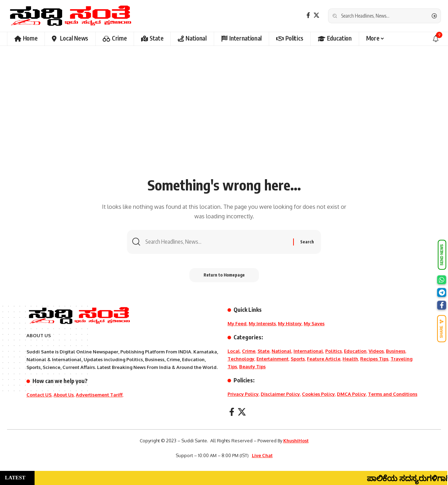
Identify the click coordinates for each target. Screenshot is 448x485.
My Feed (237, 323)
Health (350, 359)
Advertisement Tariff (99, 395)
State (264, 351)
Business (396, 351)
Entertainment (273, 359)
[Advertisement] (224, 120)
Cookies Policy (318, 394)
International (308, 351)
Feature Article (324, 359)
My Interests (262, 323)
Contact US (39, 395)
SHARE (442, 329)
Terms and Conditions (393, 394)
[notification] (436, 39)
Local (234, 351)
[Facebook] (308, 15)
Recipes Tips (374, 359)
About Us (64, 395)
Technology (241, 359)
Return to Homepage (224, 275)
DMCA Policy (351, 394)
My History (290, 323)
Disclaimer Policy (280, 394)
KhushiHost (296, 441)
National (281, 351)
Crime (249, 351)
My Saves (314, 323)
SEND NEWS (442, 255)
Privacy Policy (243, 394)
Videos (376, 351)
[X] (316, 15)
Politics (334, 351)
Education (355, 351)
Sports (298, 359)
